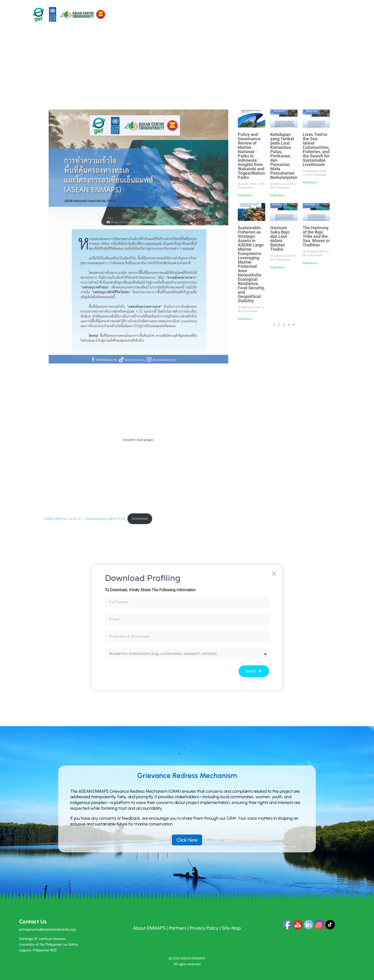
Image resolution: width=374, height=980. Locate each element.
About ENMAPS (149, 928)
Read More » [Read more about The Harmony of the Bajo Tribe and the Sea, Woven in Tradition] (311, 263)
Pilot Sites (192, 14)
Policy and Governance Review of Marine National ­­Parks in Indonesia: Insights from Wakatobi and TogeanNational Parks (253, 156)
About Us (168, 14)
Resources (241, 14)
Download (140, 519)
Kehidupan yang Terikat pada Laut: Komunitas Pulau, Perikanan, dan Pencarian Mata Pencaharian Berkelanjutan (284, 156)
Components (219, 14)
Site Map (231, 928)
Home (152, 14)
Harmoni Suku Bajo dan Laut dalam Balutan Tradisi (280, 238)
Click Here (187, 840)
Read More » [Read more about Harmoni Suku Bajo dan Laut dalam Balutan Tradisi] (278, 267)
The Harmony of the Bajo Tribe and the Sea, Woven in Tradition (316, 236)
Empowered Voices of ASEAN (306, 14)
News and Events (266, 14)
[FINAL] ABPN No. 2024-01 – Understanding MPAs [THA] (85, 519)
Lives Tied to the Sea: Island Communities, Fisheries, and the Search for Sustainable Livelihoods (316, 149)
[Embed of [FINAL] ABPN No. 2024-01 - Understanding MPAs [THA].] (139, 440)
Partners (178, 928)
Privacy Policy (204, 928)
